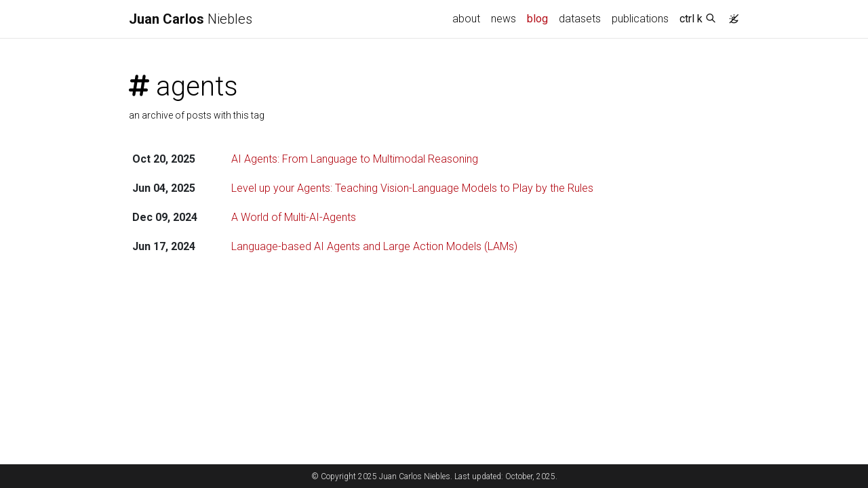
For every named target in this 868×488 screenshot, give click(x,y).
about (466, 19)
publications (640, 19)
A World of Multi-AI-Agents (294, 217)
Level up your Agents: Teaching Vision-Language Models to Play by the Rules (412, 188)
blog (537, 19)
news (504, 19)
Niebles (191, 19)
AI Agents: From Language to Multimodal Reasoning (355, 159)
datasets (580, 19)
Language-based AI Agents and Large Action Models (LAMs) (374, 246)
